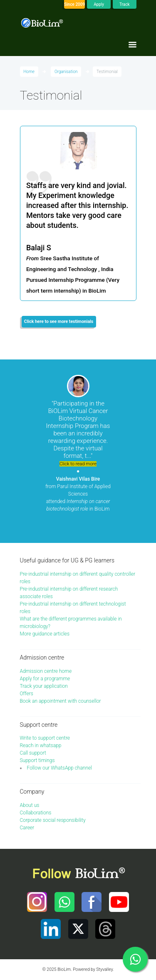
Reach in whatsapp (41, 745)
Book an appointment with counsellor (61, 701)
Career (27, 828)
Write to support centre (45, 738)
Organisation (66, 72)
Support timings (37, 760)
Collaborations (36, 813)
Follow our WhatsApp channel (59, 768)
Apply (99, 4)
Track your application (44, 686)
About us (30, 805)
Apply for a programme (45, 679)
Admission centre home (46, 671)
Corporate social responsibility (53, 820)
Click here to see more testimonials (59, 321)
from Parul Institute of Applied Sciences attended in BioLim (78, 494)
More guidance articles (45, 634)
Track (125, 4)
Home (29, 72)
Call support (33, 753)
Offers (27, 694)
